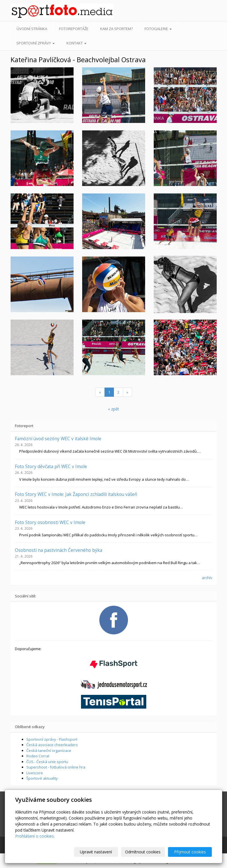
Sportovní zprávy (35, 43)
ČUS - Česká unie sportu (47, 762)
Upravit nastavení (96, 852)
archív (207, 578)
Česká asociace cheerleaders (52, 745)
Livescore (35, 773)
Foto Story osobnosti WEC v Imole (50, 522)
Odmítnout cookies (143, 852)
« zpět (114, 409)
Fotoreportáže (74, 29)
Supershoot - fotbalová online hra (56, 767)
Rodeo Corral (38, 756)
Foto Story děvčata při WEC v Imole (51, 466)
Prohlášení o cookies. (35, 836)
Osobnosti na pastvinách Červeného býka (59, 550)
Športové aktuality (42, 778)
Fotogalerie (158, 29)
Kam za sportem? (117, 29)
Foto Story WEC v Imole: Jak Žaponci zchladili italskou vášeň (76, 494)
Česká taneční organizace (49, 750)
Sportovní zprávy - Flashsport (52, 739)
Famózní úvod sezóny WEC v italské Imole (58, 439)
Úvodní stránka (32, 29)
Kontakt (76, 43)
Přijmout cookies (190, 852)
